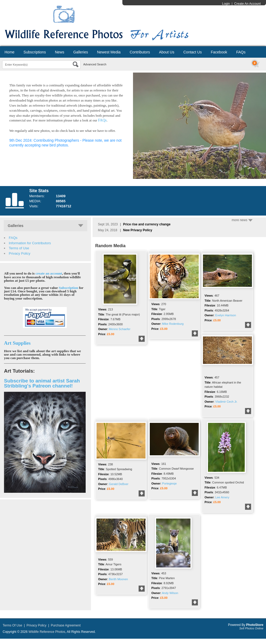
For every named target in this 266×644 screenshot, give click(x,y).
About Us (167, 52)
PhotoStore (255, 625)
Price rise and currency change (147, 224)
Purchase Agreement (66, 625)
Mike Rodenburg (173, 324)
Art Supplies (17, 343)
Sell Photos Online (252, 628)
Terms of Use (19, 248)
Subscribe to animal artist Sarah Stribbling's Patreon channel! (42, 383)
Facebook (219, 52)
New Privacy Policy (138, 230)
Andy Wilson (170, 593)
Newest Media (109, 52)
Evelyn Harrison (226, 315)
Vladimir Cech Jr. (226, 402)
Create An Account (248, 4)
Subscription (68, 288)
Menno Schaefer (120, 329)
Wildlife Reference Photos (47, 632)
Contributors (140, 52)
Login (226, 4)
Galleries (80, 52)
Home (9, 52)
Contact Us (192, 52)
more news (242, 220)
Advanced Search (95, 64)
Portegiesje (169, 483)
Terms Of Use (12, 625)
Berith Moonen (118, 579)
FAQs (241, 52)
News (59, 52)
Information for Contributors (30, 243)
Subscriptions (35, 52)
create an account (49, 273)
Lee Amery (222, 497)
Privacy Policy (20, 253)
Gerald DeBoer (119, 484)
